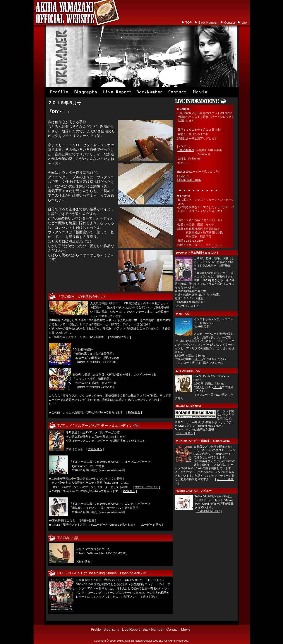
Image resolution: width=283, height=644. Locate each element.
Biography (111, 629)
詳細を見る (95, 449)
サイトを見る (185, 433)
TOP (189, 23)
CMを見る (84, 562)
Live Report (131, 629)
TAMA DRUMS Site (208, 511)
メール (199, 359)
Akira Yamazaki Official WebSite (143, 641)
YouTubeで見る (119, 337)
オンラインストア (188, 306)
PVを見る (134, 412)
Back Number (208, 23)
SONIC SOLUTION (189, 180)
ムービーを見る (151, 525)
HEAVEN (183, 176)
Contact (230, 23)
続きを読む (150, 597)
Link (244, 23)
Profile (96, 629)
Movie (186, 629)
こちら (205, 295)
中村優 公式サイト (147, 487)
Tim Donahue (186, 150)
